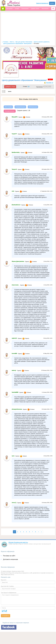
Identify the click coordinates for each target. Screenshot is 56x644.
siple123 (14, 338)
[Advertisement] (28, 27)
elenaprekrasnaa (17, 409)
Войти (52, 3)
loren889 (14, 353)
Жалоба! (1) (50, 83)
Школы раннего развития (41, 42)
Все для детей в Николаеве (24, 42)
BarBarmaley (16, 152)
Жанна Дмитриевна (18, 261)
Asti (13, 191)
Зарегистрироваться (42, 3)
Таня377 (14, 134)
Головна (6, 42)
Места (12, 42)
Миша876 (15, 117)
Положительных (10, 111)
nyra (13, 456)
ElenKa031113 (16, 205)
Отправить (6, 616)
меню (10, 91)
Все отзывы (8, 107)
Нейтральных (33, 107)
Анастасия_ (15, 285)
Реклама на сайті (9, 556)
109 (29, 86)
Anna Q (14, 503)
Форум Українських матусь (18, 542)
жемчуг (14, 370)
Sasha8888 (15, 392)
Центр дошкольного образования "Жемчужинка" (18, 43)
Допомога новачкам (10, 559)
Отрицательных (20, 107)
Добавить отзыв (10, 87)
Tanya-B (14, 169)
